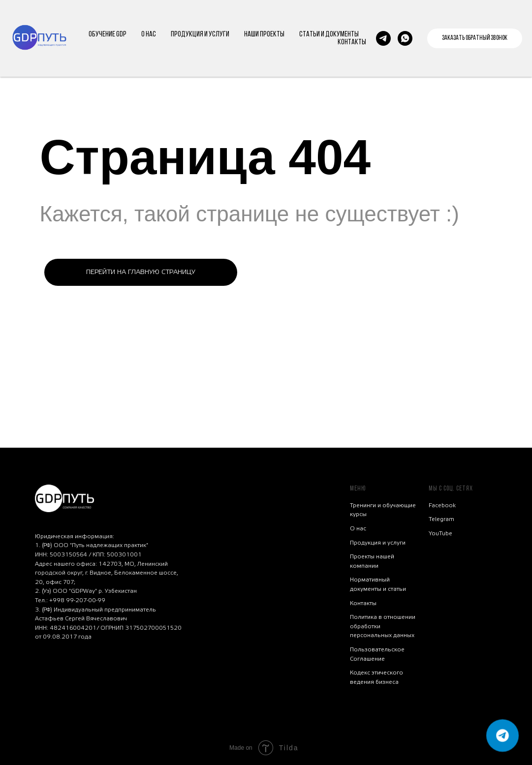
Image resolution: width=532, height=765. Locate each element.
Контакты (363, 603)
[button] (475, 38)
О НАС (149, 34)
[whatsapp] (405, 38)
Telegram (441, 519)
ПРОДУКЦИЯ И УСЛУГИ (200, 34)
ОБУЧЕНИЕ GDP (108, 34)
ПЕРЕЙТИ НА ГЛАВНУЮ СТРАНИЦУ (141, 272)
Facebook (442, 505)
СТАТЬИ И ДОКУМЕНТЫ (329, 34)
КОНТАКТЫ (352, 42)
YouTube (440, 533)
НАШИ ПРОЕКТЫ (264, 34)
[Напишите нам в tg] (383, 38)
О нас (358, 528)
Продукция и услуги (378, 543)
